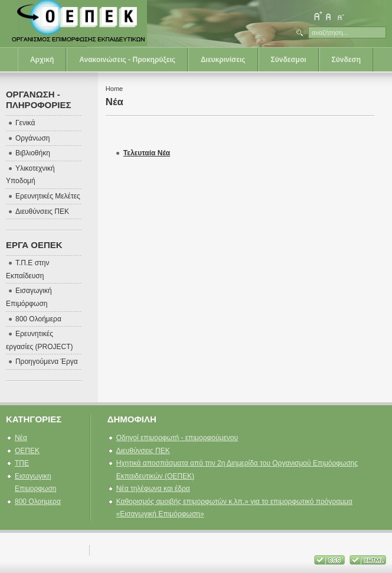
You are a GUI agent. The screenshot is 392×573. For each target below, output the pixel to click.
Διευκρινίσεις (223, 60)
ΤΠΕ (22, 463)
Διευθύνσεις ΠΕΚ (143, 451)
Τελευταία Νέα (147, 153)
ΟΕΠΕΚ (27, 451)
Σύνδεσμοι (289, 60)
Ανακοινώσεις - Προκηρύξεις (127, 60)
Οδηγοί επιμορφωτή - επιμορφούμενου (177, 438)
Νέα (21, 438)
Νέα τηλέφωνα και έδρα (153, 489)
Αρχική (42, 60)
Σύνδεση (346, 60)
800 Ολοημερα (38, 502)
